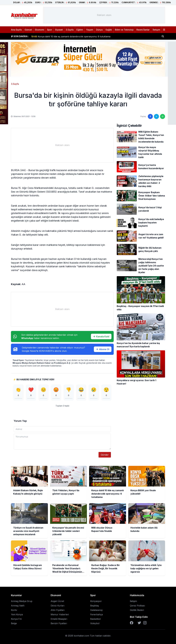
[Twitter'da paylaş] (156, 116)
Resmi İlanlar (143, 30)
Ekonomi (40, 30)
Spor (50, 30)
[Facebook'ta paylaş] (150, 116)
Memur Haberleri (60, 614)
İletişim (156, 30)
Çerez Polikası (137, 606)
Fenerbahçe (97, 614)
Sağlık (109, 30)
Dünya (99, 30)
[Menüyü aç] (164, 30)
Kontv (14, 610)
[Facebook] (132, 623)
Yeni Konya (17, 614)
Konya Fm (16, 619)
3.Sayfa (70, 30)
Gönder (105, 455)
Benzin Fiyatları (59, 623)
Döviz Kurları (58, 606)
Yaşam (90, 30)
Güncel (28, 30)
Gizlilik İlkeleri (137, 610)
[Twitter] (139, 623)
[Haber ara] (163, 36)
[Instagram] (145, 623)
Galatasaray (96, 610)
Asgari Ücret (57, 601)
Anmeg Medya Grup (22, 601)
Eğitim (80, 30)
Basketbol (95, 619)
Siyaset (59, 30)
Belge (14, 623)
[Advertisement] (104, 15)
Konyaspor (96, 601)
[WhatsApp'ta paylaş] (163, 116)
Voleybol (95, 623)
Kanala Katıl (101, 336)
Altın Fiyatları (58, 610)
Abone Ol (103, 349)
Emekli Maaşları (59, 619)
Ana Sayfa (16, 30)
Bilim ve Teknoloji (124, 30)
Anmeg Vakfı (18, 606)
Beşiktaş (95, 606)
